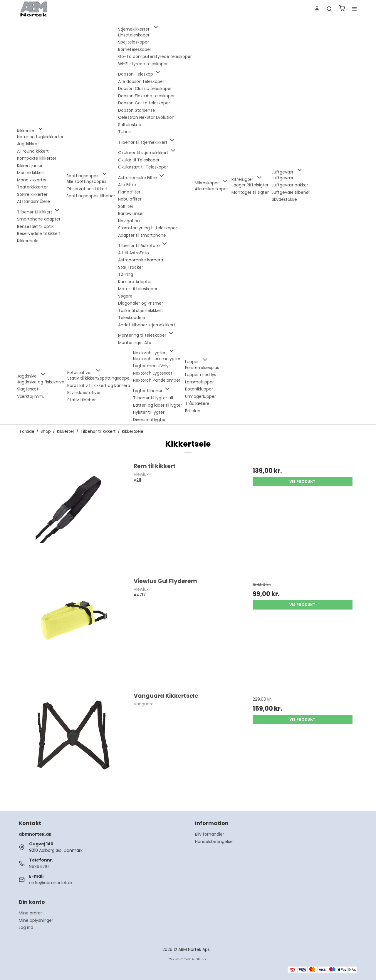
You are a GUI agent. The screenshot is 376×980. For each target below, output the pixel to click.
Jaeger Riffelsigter (250, 185)
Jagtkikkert (28, 144)
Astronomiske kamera (141, 260)
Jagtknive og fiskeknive (41, 382)
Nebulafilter (130, 199)
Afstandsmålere (33, 201)
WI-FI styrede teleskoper (143, 64)
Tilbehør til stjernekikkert (147, 142)
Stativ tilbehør (82, 400)
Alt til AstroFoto (134, 253)
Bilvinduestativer (84, 393)
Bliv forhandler (210, 834)
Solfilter (126, 206)
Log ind (26, 927)
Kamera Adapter (135, 282)
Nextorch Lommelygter (157, 359)
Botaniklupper (199, 389)
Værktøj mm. (31, 396)
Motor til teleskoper (138, 289)
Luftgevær (283, 178)
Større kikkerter (32, 194)
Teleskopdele (132, 318)
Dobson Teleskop (140, 74)
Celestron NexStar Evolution (146, 117)
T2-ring (126, 274)
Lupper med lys (201, 375)
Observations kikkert (87, 189)
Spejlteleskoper (134, 42)
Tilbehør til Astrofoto (143, 246)
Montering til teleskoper (146, 335)
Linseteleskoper (134, 35)
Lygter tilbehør (152, 391)
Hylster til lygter (149, 412)
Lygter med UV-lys (152, 366)
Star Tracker (131, 267)
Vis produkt (302, 481)
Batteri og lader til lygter (158, 405)
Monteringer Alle (135, 343)
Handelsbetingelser (215, 842)
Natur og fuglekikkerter (40, 137)
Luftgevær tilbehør (291, 192)
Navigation (129, 221)
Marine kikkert (31, 173)
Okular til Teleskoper (139, 160)
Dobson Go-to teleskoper (144, 103)
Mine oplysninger (36, 920)
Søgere (125, 296)
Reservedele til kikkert (39, 233)
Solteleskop (130, 125)
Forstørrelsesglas (202, 368)
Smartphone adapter (39, 219)
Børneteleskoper (135, 49)
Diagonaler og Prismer (141, 303)
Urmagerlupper (200, 396)
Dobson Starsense (137, 110)
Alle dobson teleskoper (141, 81)
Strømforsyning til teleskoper (148, 228)
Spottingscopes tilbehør (91, 196)
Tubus (124, 132)
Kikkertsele (28, 241)
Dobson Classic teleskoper (145, 89)
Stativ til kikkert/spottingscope (98, 378)
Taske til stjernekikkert (141, 310)
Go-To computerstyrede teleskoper (155, 56)
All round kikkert (33, 151)
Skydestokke (284, 199)
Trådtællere (197, 403)
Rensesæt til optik (35, 226)
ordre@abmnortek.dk (51, 883)
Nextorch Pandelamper (157, 380)
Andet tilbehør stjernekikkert (147, 325)
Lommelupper (199, 382)
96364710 (39, 867)
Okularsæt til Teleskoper (143, 167)
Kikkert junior (30, 166)
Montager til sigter (250, 192)
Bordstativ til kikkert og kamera (99, 385)
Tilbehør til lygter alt (153, 398)
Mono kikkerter (32, 180)
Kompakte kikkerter (37, 158)
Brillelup (193, 411)
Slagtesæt (28, 389)
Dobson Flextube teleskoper (146, 96)
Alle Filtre (127, 185)
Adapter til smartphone (142, 235)
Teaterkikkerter (32, 187)
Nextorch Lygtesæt (153, 373)
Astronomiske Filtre (142, 178)
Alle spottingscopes (86, 181)
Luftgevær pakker (290, 185)
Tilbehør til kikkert (39, 212)
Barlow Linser (131, 213)
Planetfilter (129, 192)
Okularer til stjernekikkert (147, 153)
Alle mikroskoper (211, 189)
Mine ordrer (30, 913)
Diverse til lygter (149, 420)
